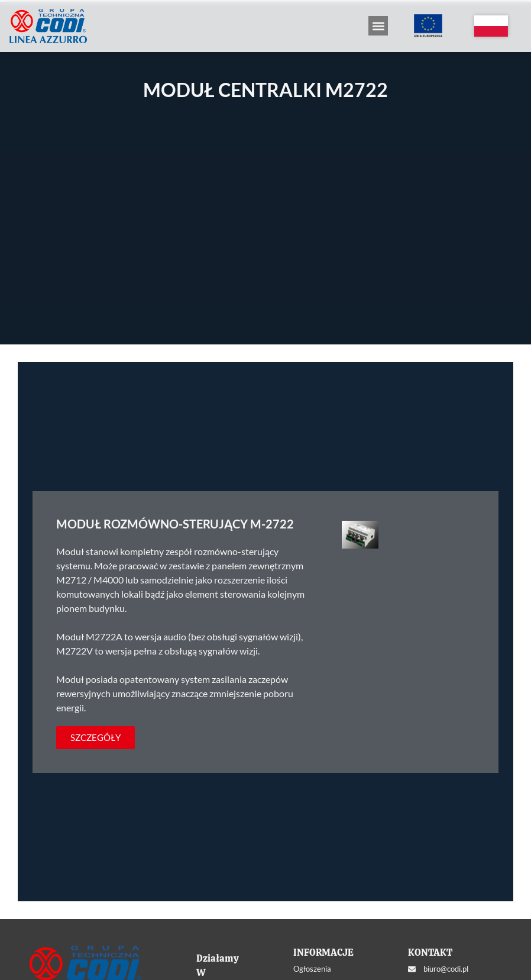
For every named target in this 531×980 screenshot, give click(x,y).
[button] (378, 26)
